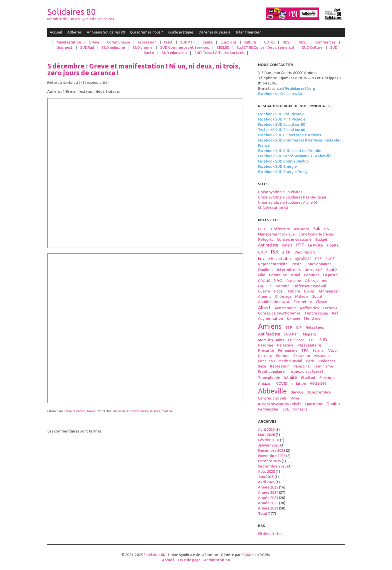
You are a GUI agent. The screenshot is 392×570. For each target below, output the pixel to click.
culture (250, 42)
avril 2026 (266, 429)
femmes (312, 275)
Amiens (265, 296)
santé (331, 269)
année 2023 (268, 498)
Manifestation (69, 42)
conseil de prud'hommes (279, 313)
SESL (303, 42)
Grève (94, 42)
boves (309, 291)
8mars (287, 245)
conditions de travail (316, 234)
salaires (155, 411)
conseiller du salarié (294, 239)
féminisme (288, 350)
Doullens (266, 270)
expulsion (302, 356)
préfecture (280, 229)
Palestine (301, 366)
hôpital (333, 245)
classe (321, 302)
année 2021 (268, 508)
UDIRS (269, 42)
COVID (282, 383)
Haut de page (189, 560)
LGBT (263, 229)
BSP (289, 327)
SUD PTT (291, 334)
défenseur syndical (310, 286)
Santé (208, 42)
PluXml (247, 555)
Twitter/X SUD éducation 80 (281, 130)
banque (297, 392)
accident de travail (274, 302)
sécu (262, 366)
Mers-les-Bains (271, 340)
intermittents (289, 270)
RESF (287, 42)
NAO (278, 280)
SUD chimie (143, 47)
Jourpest (65, 47)
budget (321, 239)
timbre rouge (316, 313)
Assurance (323, 356)
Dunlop (333, 404)
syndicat (303, 258)
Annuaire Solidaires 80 (106, 32)
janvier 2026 (269, 445)
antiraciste (268, 245)
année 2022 (268, 503)
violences (327, 361)
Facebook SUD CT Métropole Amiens (289, 135)
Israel (295, 275)
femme (283, 356)
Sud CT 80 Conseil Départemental (265, 47)
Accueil (56, 32)
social (317, 296)
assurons (302, 229)
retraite (281, 251)
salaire (290, 377)
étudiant (308, 378)
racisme (294, 281)
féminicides (268, 409)
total (263, 513)
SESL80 (223, 47)
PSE (318, 259)
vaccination (305, 252)
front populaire (271, 371)
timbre (294, 291)
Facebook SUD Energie (277, 166)
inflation (299, 383)
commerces (325, 42)
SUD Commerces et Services (185, 47)
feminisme (323, 366)
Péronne (266, 345)
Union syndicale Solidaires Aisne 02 (288, 202)
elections (327, 378)
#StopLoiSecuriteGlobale (280, 404)
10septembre (319, 392)
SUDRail (87, 47)
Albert (264, 307)
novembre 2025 (272, 456)
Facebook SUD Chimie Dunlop (283, 161)
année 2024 (268, 492)
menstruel (313, 318)
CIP (299, 327)
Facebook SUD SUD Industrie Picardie (290, 151)
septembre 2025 (272, 466)
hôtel (279, 291)
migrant (310, 334)
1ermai (318, 350)
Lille (262, 275)
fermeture (303, 302)
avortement (285, 308)
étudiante (296, 340)
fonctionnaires (138, 411)
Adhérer (74, 32)
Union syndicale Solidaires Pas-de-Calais (292, 197)
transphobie (269, 378)
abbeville (119, 411)
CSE (286, 409)
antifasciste (269, 334)
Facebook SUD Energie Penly (283, 172)
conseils (300, 409)
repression (147, 42)
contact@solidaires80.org (293, 88)
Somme (283, 286)
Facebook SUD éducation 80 (281, 124)
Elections (228, 42)
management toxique (276, 234)
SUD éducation (174, 53)
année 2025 (268, 487)
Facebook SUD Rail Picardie (281, 114)
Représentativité (273, 264)
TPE (312, 340)
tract (168, 42)
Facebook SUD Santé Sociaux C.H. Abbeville (295, 156)
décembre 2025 (272, 450)
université (313, 270)
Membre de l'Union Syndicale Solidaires (81, 19)
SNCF (330, 259)
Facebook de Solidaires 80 (280, 94)
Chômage (283, 296)
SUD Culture (312, 47)
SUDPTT (188, 42)
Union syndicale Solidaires (280, 192)
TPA (305, 350)
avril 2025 (266, 482)
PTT (300, 245)
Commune (278, 275)
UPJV (262, 252)
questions (314, 404)
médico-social (290, 361)
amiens (270, 326)
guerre (264, 291)
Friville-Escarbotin (274, 258)
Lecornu (330, 308)
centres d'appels (272, 398)
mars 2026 (266, 435)
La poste (330, 275)
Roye (295, 398)
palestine (285, 345)
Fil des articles (270, 534)
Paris (310, 361)
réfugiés (266, 239)
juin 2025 (266, 477)
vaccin (334, 350)
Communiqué (118, 42)
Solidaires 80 (71, 12)
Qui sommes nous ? (146, 32)
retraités (318, 383)
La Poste (315, 245)
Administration (217, 560)
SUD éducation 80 (273, 208)
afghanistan (329, 291)
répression (280, 366)
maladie (167, 411)
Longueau (266, 361)
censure (265, 356)
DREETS (265, 286)
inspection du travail (306, 371)
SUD (323, 340)
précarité (266, 350)
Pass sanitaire (309, 345)
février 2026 (269, 440)
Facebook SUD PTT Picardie (282, 119)
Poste (297, 264)
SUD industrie (113, 47)
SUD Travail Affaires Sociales (219, 53)
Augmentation (270, 318)
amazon (265, 383)
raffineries (309, 308)
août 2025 (266, 471)
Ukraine (293, 318)
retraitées (315, 327)
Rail (335, 313)
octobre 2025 (269, 461)
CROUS (264, 281)
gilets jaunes (316, 281)
